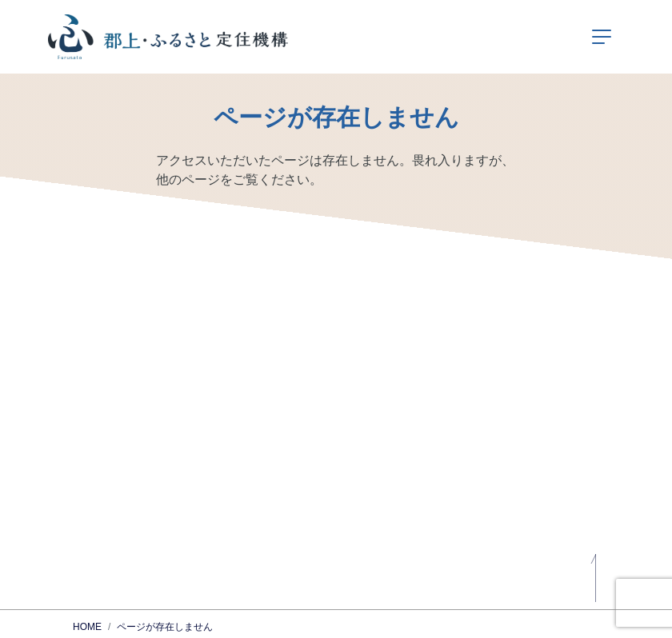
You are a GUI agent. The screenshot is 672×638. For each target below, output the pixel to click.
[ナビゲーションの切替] (602, 37)
